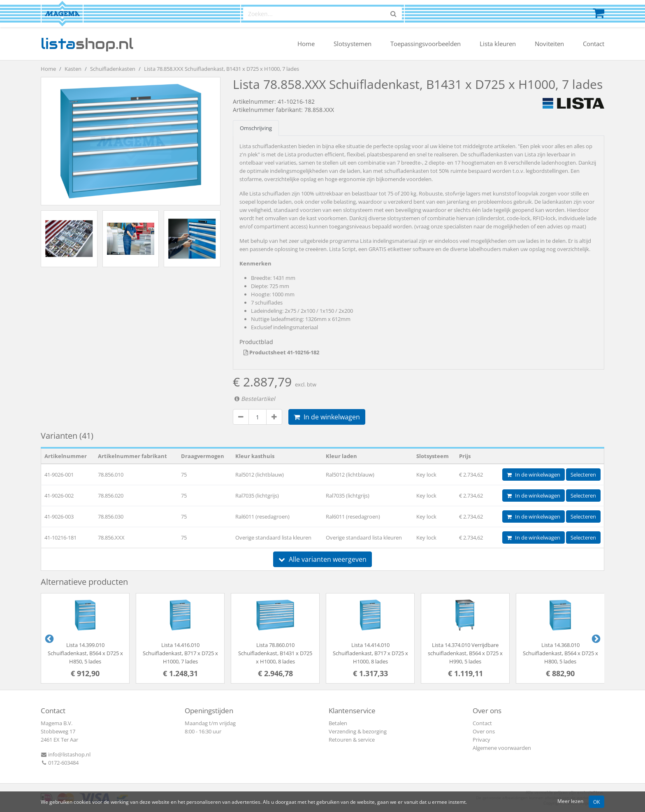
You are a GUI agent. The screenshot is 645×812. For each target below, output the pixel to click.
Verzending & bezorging (358, 731)
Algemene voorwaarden (502, 748)
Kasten (73, 69)
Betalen (338, 723)
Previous (49, 638)
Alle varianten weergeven (322, 559)
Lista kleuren (498, 44)
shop (87, 44)
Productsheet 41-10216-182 (281, 352)
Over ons (484, 731)
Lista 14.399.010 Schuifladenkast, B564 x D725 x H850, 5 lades (85, 653)
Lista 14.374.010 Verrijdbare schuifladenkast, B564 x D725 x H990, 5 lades (465, 653)
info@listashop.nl (66, 754)
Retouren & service (352, 740)
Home (306, 44)
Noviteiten (549, 44)
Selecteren (583, 475)
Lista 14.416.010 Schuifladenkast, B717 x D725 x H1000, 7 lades (180, 653)
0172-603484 (60, 763)
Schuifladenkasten (113, 69)
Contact (594, 44)
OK (596, 802)
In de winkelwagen (327, 417)
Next (595, 638)
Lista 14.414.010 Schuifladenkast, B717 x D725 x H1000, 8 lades (370, 653)
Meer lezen (570, 801)
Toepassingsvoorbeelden (426, 44)
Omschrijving (256, 128)
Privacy (481, 740)
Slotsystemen (353, 44)
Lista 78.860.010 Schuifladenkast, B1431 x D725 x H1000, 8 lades (275, 653)
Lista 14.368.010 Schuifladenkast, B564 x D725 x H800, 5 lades (560, 653)
